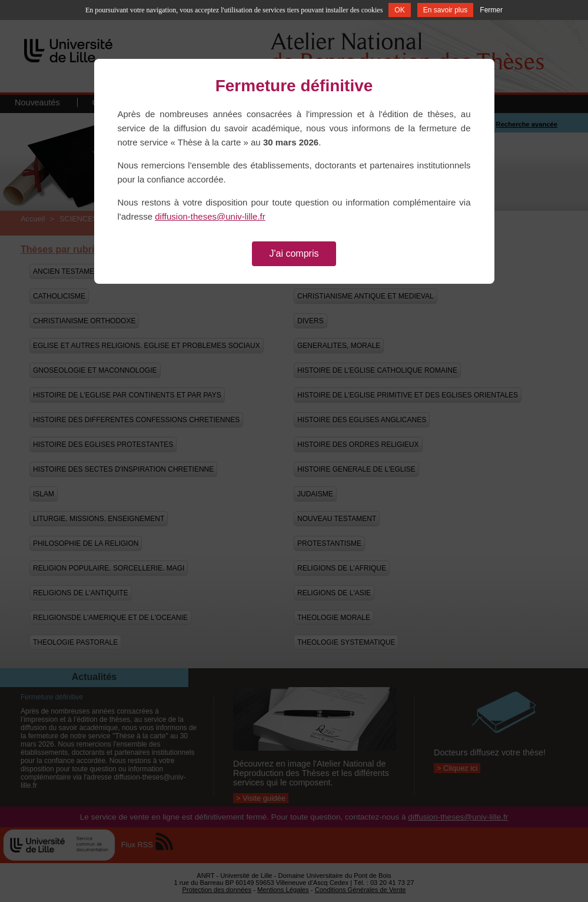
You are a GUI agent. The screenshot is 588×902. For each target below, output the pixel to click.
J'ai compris (294, 253)
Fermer (491, 10)
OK (399, 10)
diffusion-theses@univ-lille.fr (210, 216)
